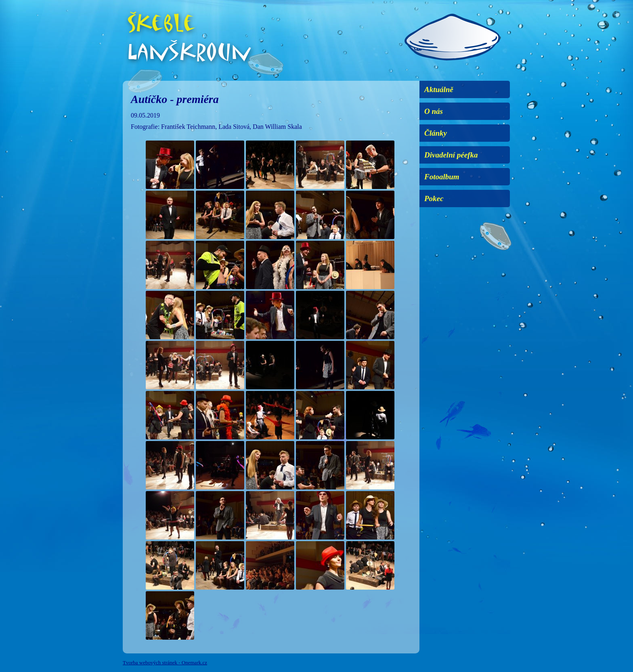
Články (436, 133)
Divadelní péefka (451, 155)
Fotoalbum (442, 177)
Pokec (434, 198)
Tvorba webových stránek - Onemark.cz (165, 663)
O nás (434, 111)
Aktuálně (439, 89)
